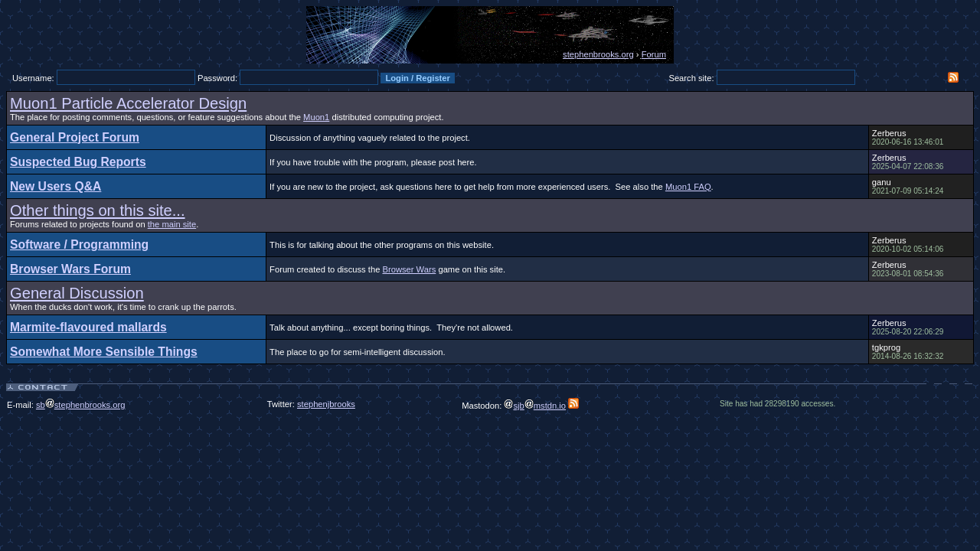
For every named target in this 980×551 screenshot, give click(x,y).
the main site (172, 224)
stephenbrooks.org (598, 54)
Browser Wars (409, 269)
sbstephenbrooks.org (81, 405)
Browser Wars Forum (70, 269)
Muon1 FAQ (688, 187)
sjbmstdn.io (535, 406)
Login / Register (418, 78)
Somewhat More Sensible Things (104, 352)
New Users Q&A (56, 186)
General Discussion (77, 293)
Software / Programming (79, 245)
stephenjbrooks (326, 404)
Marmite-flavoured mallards (88, 327)
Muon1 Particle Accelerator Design (128, 103)
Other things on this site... (98, 210)
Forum (654, 54)
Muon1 (316, 117)
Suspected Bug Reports (78, 162)
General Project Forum (75, 137)
